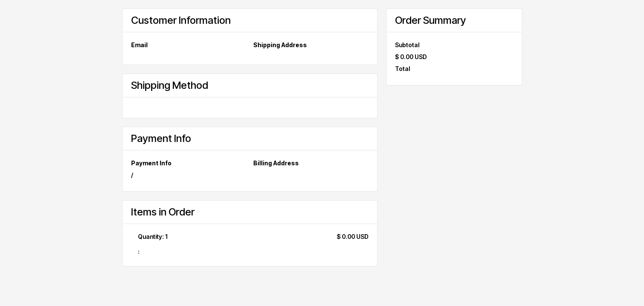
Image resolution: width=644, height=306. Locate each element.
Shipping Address (280, 45)
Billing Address (276, 163)
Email (139, 45)
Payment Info (151, 163)
